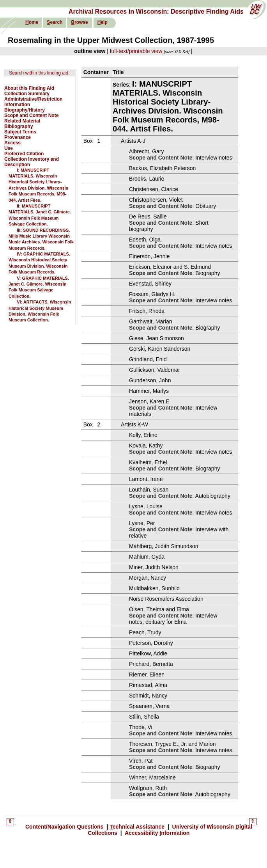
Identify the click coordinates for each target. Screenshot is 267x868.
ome (32, 22)
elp (103, 22)
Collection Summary (27, 94)
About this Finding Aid (29, 88)
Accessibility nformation (157, 833)
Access (12, 143)
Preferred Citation (24, 154)
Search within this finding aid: (39, 73)
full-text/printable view (136, 51)
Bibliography (19, 126)
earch (55, 22)
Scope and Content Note (31, 115)
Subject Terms (20, 132)
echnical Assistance (138, 827)
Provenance (18, 137)
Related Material (22, 121)
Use (9, 148)
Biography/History (25, 110)
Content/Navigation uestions (65, 827)
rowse (79, 22)
